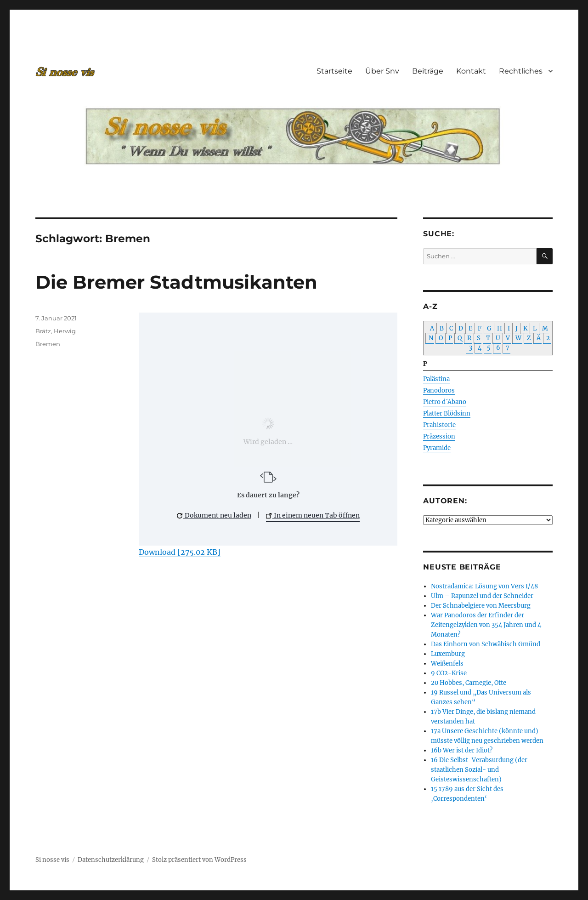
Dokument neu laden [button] (214, 515)
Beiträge (428, 71)
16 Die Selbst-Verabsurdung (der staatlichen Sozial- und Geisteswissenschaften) (479, 770)
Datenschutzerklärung (111, 860)
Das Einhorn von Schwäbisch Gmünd (486, 644)
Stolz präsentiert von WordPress (199, 860)
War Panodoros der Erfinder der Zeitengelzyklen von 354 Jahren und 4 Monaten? (486, 625)
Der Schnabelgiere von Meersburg (481, 606)
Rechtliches (521, 71)
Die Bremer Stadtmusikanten (176, 282)
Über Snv (382, 71)
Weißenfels (447, 664)
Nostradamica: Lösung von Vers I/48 (484, 586)
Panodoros (439, 390)
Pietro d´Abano (445, 402)
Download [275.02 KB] (180, 552)
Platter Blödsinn (447, 413)
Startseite (334, 71)
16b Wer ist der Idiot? (462, 750)
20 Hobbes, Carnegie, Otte (469, 683)
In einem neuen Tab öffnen (313, 515)
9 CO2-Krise (449, 673)
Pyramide (437, 448)
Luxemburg (448, 654)
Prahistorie (439, 425)
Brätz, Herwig (56, 331)
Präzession (439, 436)
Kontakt (471, 71)
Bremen (48, 344)
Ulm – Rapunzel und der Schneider (482, 596)
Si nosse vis (52, 860)
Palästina (436, 379)
